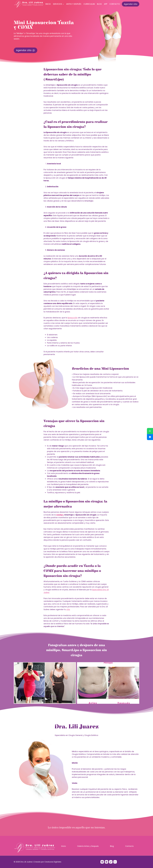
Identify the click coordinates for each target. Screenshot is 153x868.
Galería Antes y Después (88, 846)
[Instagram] (107, 862)
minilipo (60, 515)
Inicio (48, 4)
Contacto (115, 4)
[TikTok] (111, 862)
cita (68, 609)
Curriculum (89, 4)
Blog (99, 4)
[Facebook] (102, 862)
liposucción (73, 318)
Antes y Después (74, 4)
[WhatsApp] (115, 862)
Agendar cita (131, 4)
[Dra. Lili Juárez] (29, 4)
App (106, 4)
